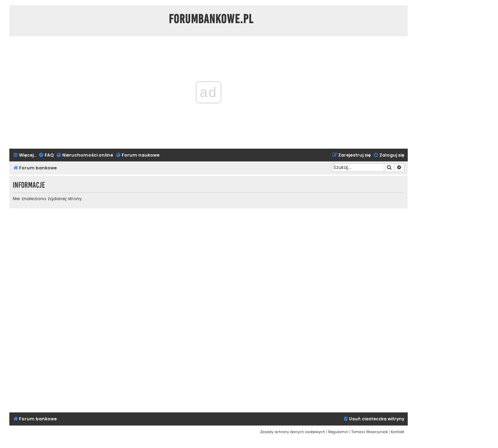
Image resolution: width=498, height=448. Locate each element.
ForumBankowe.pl (211, 19)
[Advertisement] (209, 309)
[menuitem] (46, 155)
